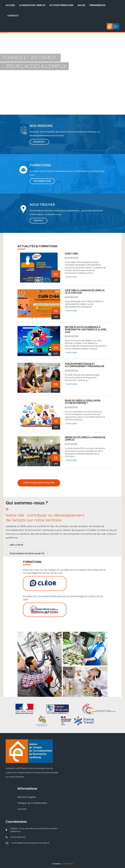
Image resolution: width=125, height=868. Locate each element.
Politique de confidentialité (32, 803)
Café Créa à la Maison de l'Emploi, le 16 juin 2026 (85, 292)
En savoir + (39, 142)
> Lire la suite (71, 277)
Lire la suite (16, 545)
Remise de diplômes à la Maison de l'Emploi (85, 439)
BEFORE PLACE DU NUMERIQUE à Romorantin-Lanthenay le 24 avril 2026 (86, 330)
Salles (81, 5)
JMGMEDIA (68, 864)
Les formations (42, 181)
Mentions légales (27, 797)
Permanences (97, 5)
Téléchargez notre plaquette (27, 554)
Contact (13, 16)
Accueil (10, 5)
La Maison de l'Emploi (32, 5)
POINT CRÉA (71, 254)
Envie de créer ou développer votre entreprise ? (83, 402)
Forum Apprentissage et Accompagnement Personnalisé (85, 365)
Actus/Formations (61, 5)
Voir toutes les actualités (39, 483)
